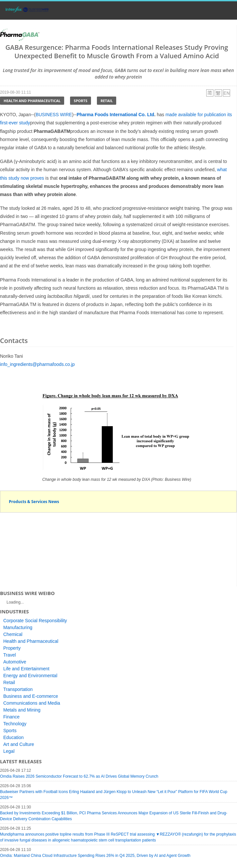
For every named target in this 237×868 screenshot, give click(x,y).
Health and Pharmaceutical (32, 101)
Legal (9, 751)
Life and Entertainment (26, 669)
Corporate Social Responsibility (35, 621)
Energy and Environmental (30, 676)
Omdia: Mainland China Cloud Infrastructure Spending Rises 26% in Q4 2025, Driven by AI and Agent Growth (95, 856)
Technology (15, 724)
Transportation (18, 689)
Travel (9, 655)
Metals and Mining (22, 710)
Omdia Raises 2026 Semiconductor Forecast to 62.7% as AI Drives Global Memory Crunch (79, 776)
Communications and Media (32, 703)
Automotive (15, 662)
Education (13, 737)
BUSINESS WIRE (54, 115)
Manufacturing (18, 627)
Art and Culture (19, 744)
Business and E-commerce (31, 696)
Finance (11, 717)
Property (12, 648)
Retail (107, 101)
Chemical (13, 634)
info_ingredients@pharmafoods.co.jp (37, 364)
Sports (80, 101)
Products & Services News (34, 502)
